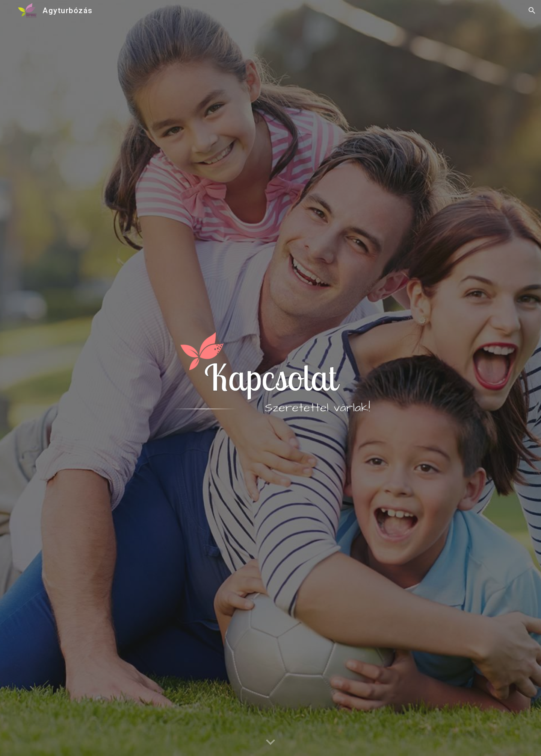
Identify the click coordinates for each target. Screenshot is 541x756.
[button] (532, 11)
